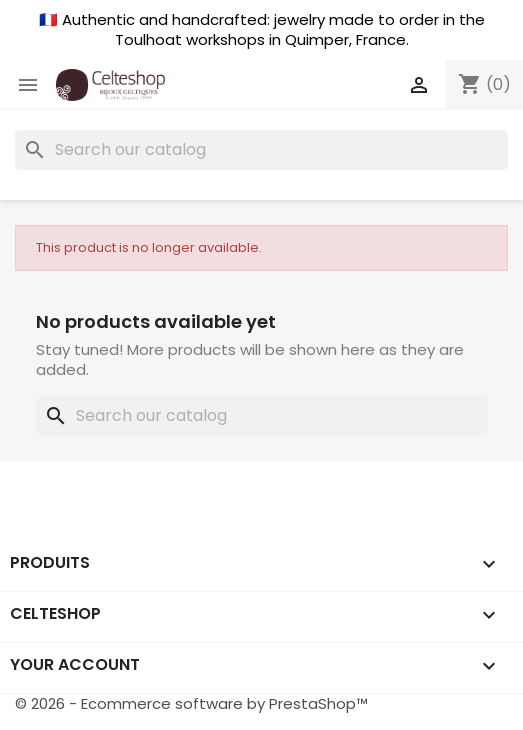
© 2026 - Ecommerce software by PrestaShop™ (191, 703)
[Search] (261, 150)
